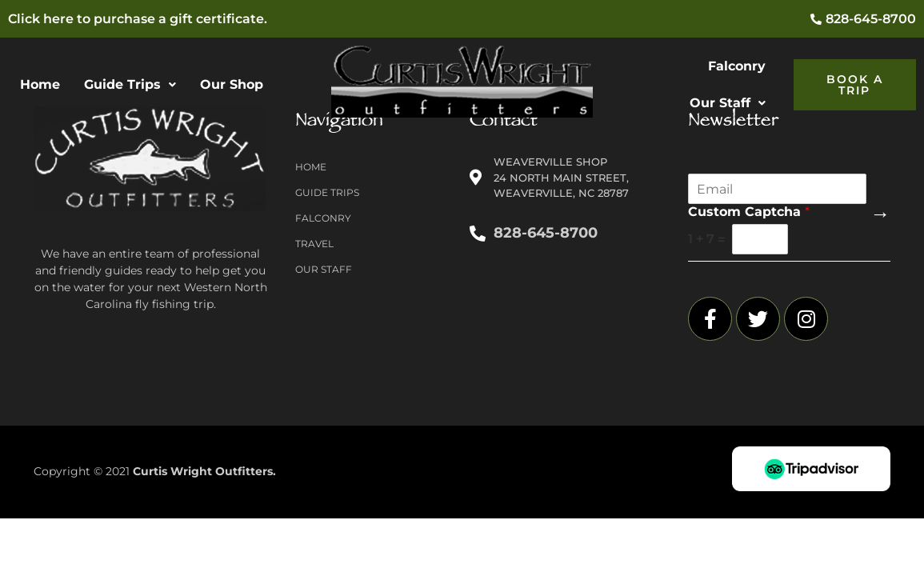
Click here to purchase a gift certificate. (138, 19)
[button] (130, 85)
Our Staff (728, 103)
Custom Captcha (749, 212)
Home (40, 84)
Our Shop (232, 84)
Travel (314, 244)
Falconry (737, 66)
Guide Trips (130, 84)
